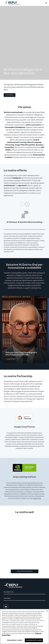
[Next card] (27, 204)
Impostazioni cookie (15, 640)
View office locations (25, 571)
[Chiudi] (47, 611)
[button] (10, 95)
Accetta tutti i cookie (34, 640)
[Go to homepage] (12, 3)
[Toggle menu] (46, 3)
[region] (24, 626)
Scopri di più (37, 498)
